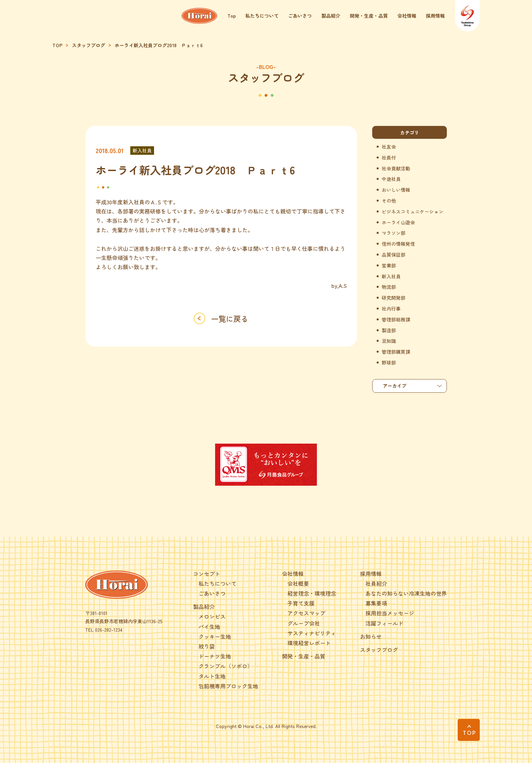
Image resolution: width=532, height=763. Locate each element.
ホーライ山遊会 (398, 222)
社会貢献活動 (396, 169)
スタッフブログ (89, 45)
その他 (389, 201)
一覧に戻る (230, 318)
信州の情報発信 (398, 244)
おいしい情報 (396, 190)
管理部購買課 (396, 352)
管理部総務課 (396, 320)
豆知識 (389, 341)
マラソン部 (394, 233)
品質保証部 (394, 255)
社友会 (389, 147)
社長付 (389, 158)
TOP (57, 45)
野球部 (389, 363)
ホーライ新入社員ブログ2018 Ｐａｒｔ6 (159, 45)
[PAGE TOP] (469, 730)
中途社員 (391, 179)
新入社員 (142, 150)
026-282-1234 (109, 630)
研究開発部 (394, 298)
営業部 (389, 266)
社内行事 (391, 309)
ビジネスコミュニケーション (413, 212)
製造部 (389, 330)
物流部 (389, 287)
